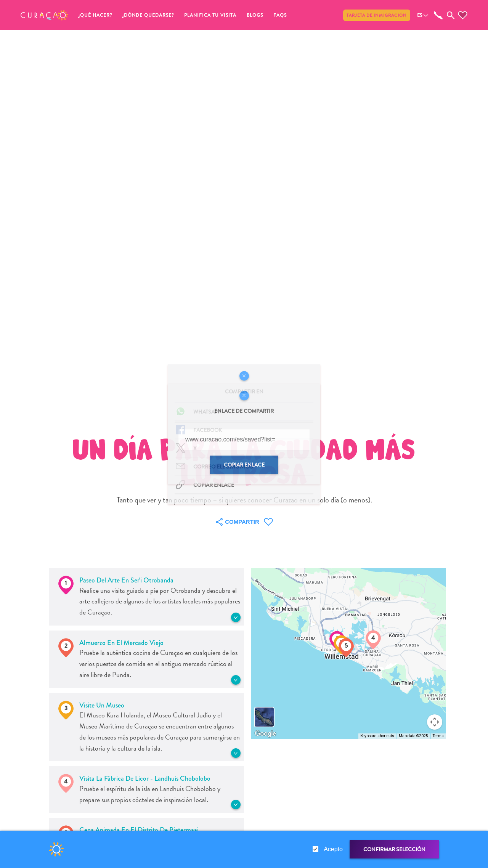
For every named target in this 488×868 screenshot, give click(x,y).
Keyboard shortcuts (377, 736)
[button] (44, 15)
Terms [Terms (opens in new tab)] (438, 736)
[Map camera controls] (435, 722)
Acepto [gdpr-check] (333, 849)
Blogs (255, 15)
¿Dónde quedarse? (148, 15)
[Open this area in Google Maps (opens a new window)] (265, 734)
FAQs (280, 15)
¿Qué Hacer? (95, 15)
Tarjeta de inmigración (377, 15)
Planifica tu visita (210, 15)
